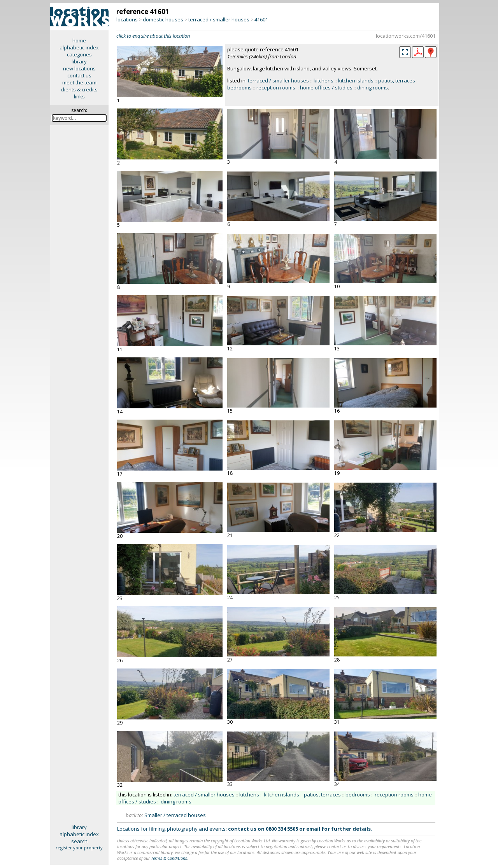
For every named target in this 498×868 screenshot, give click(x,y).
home (79, 40)
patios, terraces (397, 80)
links (79, 96)
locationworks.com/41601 (406, 36)
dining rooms (373, 87)
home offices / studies (326, 87)
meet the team (79, 82)
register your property (79, 848)
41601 (261, 19)
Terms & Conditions (169, 858)
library (79, 61)
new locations (79, 68)
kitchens (324, 80)
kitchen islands (356, 80)
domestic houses (163, 19)
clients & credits (79, 89)
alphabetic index (79, 47)
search (79, 841)
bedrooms (239, 87)
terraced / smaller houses (219, 19)
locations (127, 19)
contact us (79, 75)
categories (79, 54)
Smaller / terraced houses (175, 815)
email (313, 829)
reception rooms (276, 87)
